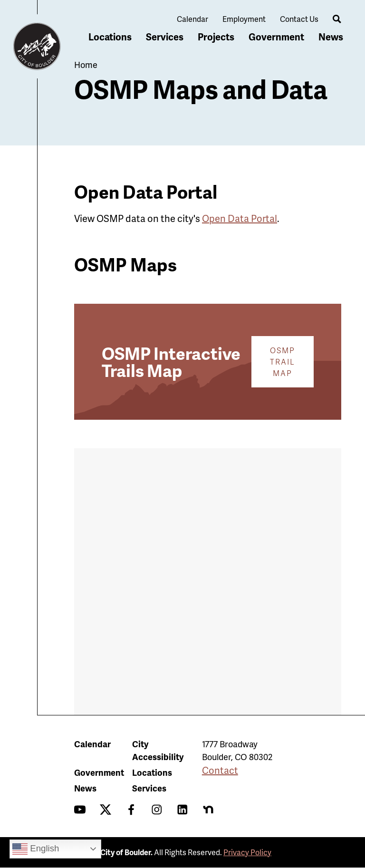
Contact (220, 770)
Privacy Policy (247, 852)
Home (86, 64)
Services (165, 37)
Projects (216, 37)
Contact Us (299, 19)
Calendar (192, 19)
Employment (244, 19)
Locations (110, 37)
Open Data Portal (240, 218)
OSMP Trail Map (283, 362)
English (36, 849)
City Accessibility (158, 750)
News (331, 37)
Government (276, 37)
